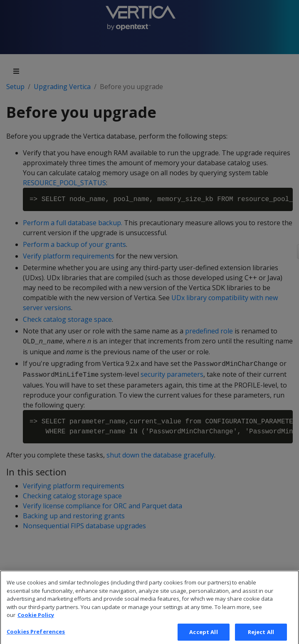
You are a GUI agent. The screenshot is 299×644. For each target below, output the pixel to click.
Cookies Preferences (36, 635)
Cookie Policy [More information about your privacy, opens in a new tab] (36, 619)
